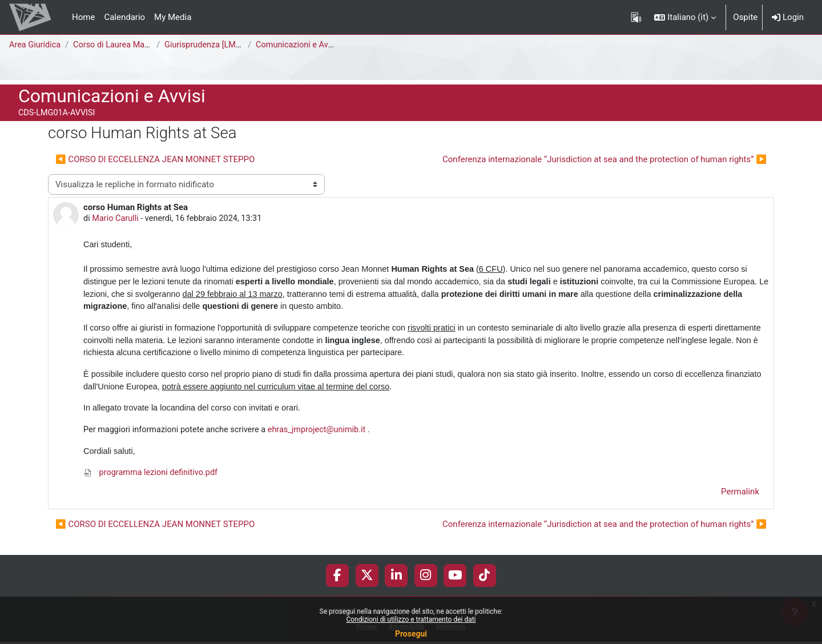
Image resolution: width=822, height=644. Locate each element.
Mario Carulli (116, 219)
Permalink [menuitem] (740, 500)
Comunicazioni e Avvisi (302, 45)
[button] (685, 17)
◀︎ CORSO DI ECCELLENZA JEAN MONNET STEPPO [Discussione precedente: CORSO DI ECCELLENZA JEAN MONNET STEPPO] (155, 159)
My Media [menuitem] (173, 17)
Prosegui (411, 634)
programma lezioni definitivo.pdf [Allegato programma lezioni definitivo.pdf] (153, 480)
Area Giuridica (36, 45)
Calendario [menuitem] (124, 17)
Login (788, 17)
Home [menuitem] (83, 17)
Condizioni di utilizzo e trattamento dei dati (411, 619)
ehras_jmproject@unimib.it (325, 436)
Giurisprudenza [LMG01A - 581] (226, 45)
